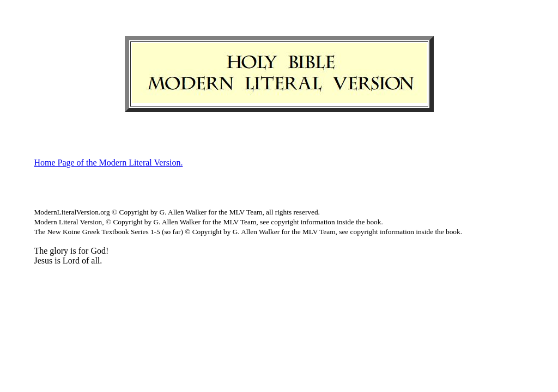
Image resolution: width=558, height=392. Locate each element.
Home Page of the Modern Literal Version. (108, 163)
